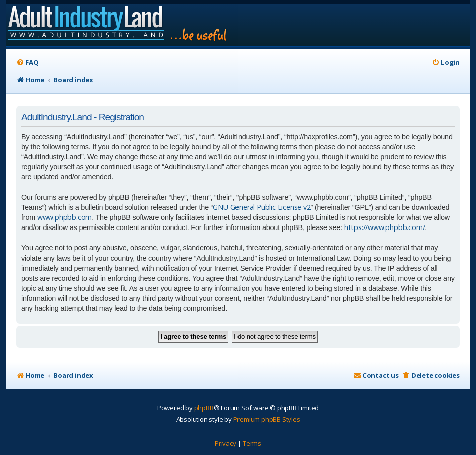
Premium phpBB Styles (267, 419)
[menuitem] (27, 62)
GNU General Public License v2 (262, 207)
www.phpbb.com (64, 217)
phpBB (204, 408)
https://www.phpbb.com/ (385, 227)
